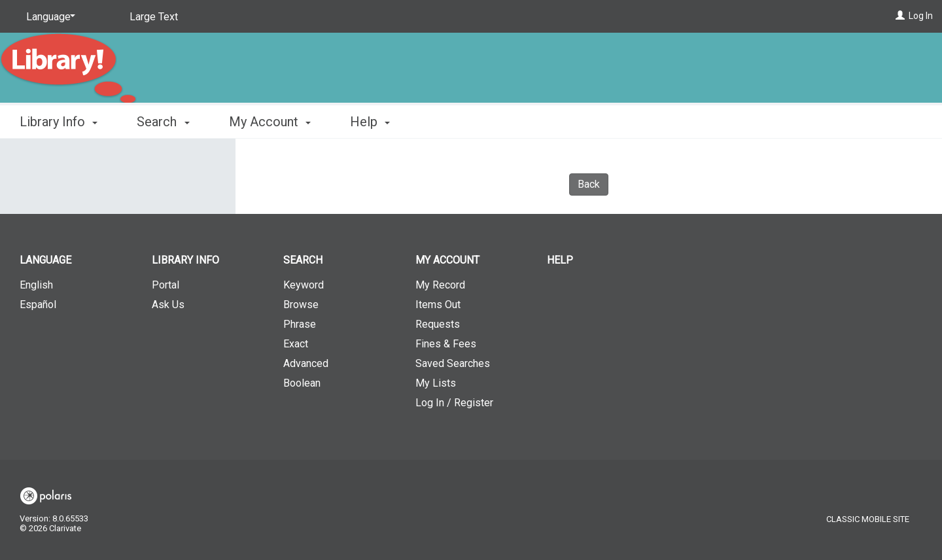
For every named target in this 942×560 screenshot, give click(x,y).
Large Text (154, 17)
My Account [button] (270, 122)
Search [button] (163, 122)
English (36, 285)
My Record (440, 285)
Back (589, 184)
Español (38, 305)
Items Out (438, 305)
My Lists (436, 383)
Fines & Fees (446, 344)
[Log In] (900, 16)
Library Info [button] (59, 122)
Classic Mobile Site (868, 519)
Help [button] (370, 122)
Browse (301, 305)
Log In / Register (454, 403)
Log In (921, 16)
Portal (166, 285)
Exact (296, 344)
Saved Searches (453, 363)
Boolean (302, 383)
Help (560, 260)
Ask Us (168, 305)
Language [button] (45, 260)
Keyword (304, 285)
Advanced (306, 363)
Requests (438, 324)
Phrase (300, 324)
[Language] (48, 17)
